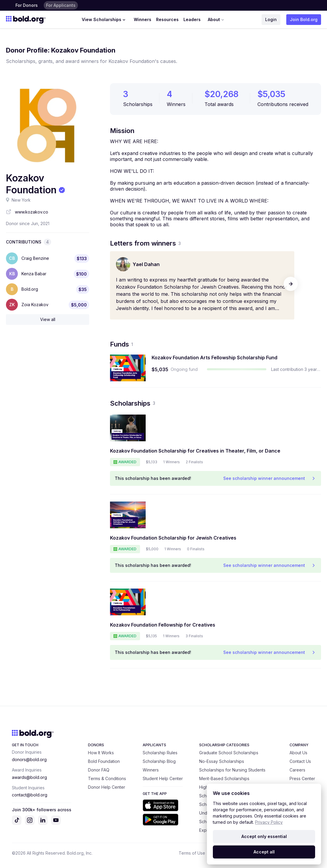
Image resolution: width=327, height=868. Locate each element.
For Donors (27, 5)
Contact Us (300, 761)
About (217, 20)
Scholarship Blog (159, 761)
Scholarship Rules (160, 753)
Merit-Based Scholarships (224, 778)
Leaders (192, 19)
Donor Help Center (107, 787)
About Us (298, 753)
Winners (143, 19)
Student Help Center (163, 778)
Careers (297, 770)
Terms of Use (192, 853)
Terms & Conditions (107, 778)
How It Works (101, 753)
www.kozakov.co (32, 212)
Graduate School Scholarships (229, 753)
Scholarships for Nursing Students (232, 770)
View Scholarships (104, 20)
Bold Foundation (104, 761)
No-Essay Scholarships (222, 761)
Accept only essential (264, 836)
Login (271, 19)
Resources (167, 19)
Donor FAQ (99, 770)
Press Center (302, 778)
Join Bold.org (304, 19)
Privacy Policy (269, 822)
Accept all (264, 852)
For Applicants (61, 5)
